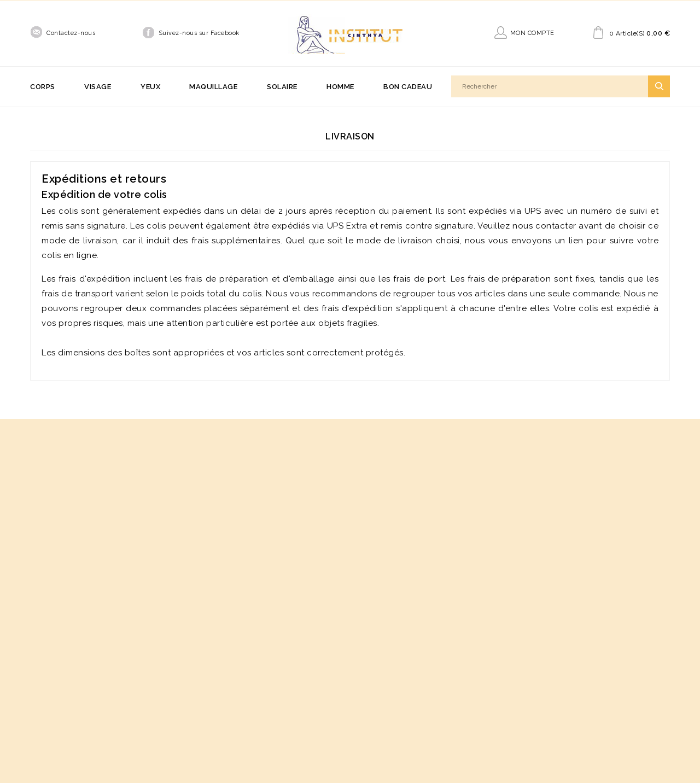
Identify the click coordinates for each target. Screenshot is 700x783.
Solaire (282, 87)
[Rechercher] (561, 86)
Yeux (150, 87)
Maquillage (213, 87)
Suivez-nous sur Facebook (199, 33)
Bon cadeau (408, 87)
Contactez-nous (71, 33)
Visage (98, 87)
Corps (43, 87)
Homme (340, 87)
